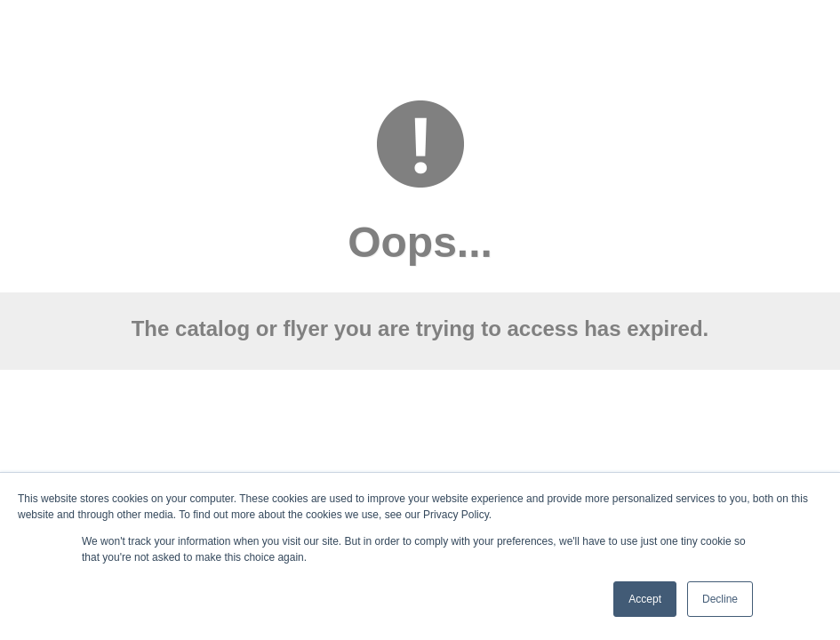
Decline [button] (720, 599)
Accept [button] (645, 599)
